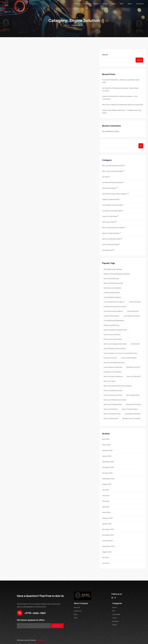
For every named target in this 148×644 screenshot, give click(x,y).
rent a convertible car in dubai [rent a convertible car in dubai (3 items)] (113, 390)
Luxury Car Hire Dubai (110, 216)
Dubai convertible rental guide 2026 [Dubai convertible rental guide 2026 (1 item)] (115, 330)
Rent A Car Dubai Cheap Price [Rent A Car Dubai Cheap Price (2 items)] (113, 376)
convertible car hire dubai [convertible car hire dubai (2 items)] (132, 316)
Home (76, 4)
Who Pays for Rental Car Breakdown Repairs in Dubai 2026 (123, 105)
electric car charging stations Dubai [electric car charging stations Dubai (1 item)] (115, 344)
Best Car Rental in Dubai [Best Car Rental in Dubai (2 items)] (111, 279)
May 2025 (106, 501)
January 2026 (107, 456)
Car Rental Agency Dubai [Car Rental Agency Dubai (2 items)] (112, 292)
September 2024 (108, 546)
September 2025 (108, 479)
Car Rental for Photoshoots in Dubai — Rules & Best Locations (120, 89)
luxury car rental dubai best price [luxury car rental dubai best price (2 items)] (114, 362)
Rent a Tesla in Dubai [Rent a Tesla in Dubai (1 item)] (133, 395)
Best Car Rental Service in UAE (114, 165)
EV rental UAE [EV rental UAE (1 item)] (135, 344)
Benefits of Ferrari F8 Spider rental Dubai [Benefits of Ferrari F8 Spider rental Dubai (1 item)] (117, 274)
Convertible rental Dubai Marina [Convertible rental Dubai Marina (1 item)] (114, 320)
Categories (86, 4)
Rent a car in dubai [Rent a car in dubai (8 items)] (109, 381)
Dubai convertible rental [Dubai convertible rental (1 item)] (111, 325)
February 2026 (107, 450)
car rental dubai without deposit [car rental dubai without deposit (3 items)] (114, 302)
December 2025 (108, 462)
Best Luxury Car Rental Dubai (113, 171)
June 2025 (106, 495)
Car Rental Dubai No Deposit (113, 182)
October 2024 (107, 541)
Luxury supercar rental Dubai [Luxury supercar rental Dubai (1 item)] (113, 367)
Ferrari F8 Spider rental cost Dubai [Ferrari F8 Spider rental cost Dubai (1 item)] (115, 348)
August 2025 (107, 484)
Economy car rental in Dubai (113, 211)
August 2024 (107, 552)
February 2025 (107, 518)
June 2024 (106, 563)
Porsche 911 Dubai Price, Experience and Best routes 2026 (121, 81)
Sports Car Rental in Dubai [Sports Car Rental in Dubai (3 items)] (112, 414)
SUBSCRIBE (57, 626)
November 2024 (108, 535)
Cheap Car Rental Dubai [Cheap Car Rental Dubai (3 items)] (111, 316)
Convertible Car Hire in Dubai (113, 205)
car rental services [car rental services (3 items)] (133, 311)
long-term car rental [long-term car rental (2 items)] (110, 358)
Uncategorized (108, 250)
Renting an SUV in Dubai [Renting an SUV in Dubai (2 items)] (134, 404)
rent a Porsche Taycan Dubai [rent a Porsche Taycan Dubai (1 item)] (113, 395)
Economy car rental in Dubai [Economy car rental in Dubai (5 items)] (113, 339)
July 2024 (106, 557)
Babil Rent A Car (41, 640)
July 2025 (105, 490)
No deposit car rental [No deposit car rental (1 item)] (133, 367)
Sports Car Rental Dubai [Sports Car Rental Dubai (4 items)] (130, 409)
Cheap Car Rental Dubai (111, 199)
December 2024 (108, 529)
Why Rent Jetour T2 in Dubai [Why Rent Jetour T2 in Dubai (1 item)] (131, 418)
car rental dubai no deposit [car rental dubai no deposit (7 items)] (112, 297)
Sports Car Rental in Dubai (112, 239)
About (130, 4)
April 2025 (106, 507)
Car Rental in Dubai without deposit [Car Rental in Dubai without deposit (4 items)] (115, 307)
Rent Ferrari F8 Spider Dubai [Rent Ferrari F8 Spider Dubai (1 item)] (113, 404)
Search (105, 55)
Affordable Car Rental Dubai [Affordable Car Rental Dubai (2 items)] (113, 269)
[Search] (141, 146)
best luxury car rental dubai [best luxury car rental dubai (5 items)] (112, 288)
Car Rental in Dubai (110, 188)
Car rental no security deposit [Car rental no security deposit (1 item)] (113, 311)
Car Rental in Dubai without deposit (116, 194)
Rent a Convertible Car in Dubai (114, 227)
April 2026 (106, 439)
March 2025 (106, 512)
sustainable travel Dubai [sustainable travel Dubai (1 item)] (133, 414)
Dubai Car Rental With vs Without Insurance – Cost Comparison (120, 98)
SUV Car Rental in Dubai (111, 244)
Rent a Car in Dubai (110, 222)
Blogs (114, 4)
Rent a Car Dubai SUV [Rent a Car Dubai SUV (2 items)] (134, 376)
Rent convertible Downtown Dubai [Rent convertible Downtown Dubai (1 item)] (115, 400)
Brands (96, 4)
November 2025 (108, 467)
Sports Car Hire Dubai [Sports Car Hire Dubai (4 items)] (111, 409)
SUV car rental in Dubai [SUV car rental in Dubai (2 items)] (111, 418)
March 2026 (106, 445)
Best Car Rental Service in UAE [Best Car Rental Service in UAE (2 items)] (113, 283)
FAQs (122, 4)
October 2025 (107, 473)
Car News (106, 177)
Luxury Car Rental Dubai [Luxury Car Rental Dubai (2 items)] (129, 358)
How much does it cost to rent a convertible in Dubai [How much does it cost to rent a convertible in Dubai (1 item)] (120, 353)
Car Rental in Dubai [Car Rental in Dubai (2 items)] (135, 302)
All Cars (105, 4)
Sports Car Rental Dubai (112, 233)
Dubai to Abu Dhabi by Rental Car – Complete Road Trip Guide (122, 111)
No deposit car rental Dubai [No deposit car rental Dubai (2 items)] (112, 372)
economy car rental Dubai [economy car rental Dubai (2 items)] (112, 334)
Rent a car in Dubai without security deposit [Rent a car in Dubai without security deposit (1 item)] (118, 386)
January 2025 (107, 524)
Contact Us (140, 4)
